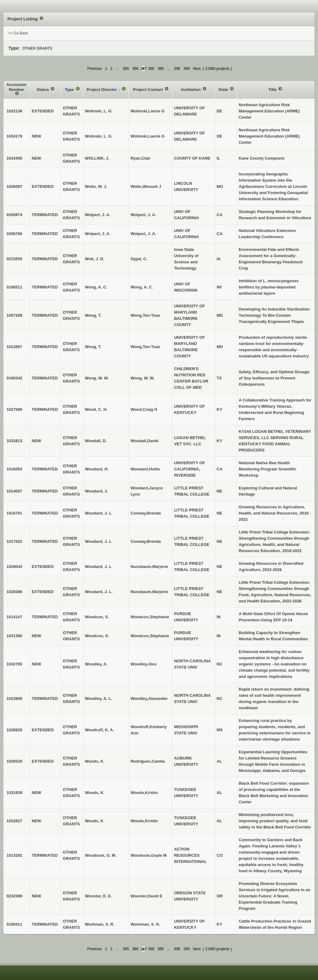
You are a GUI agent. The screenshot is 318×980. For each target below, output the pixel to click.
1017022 (14, 541)
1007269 (14, 315)
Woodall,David (144, 441)
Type (70, 90)
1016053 (14, 469)
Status (43, 90)
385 (126, 69)
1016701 (14, 513)
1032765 (14, 664)
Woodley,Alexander (149, 699)
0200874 (14, 215)
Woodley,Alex (143, 664)
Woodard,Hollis (145, 469)
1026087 (14, 186)
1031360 (14, 636)
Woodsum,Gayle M (148, 855)
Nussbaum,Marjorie (149, 567)
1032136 (14, 111)
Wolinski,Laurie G (148, 111)
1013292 (14, 855)
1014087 (14, 491)
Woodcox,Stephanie (150, 617)
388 (151, 69)
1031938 (14, 793)
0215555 (14, 259)
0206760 (14, 234)
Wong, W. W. (142, 378)
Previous (95, 69)
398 (177, 69)
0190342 (14, 378)
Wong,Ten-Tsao (145, 315)
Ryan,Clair (140, 158)
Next (197, 69)
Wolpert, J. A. (143, 215)
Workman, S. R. (145, 924)
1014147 (14, 617)
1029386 (14, 592)
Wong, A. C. (142, 287)
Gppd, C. (139, 259)
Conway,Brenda (145, 513)
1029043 (14, 567)
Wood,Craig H (144, 409)
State (224, 90)
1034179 (14, 136)
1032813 (14, 441)
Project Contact (148, 90)
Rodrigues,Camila (148, 761)
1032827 (14, 821)
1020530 (14, 761)
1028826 (14, 730)
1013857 (14, 347)
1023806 (14, 699)
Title (273, 90)
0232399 (14, 896)
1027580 (14, 409)
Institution (191, 90)
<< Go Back (18, 33)
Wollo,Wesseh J (146, 186)
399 (187, 69)
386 (135, 69)
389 (161, 69)
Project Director (102, 90)
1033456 (14, 158)
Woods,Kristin (144, 793)
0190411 (14, 924)
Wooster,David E (146, 896)
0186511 (14, 287)
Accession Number (17, 87)
